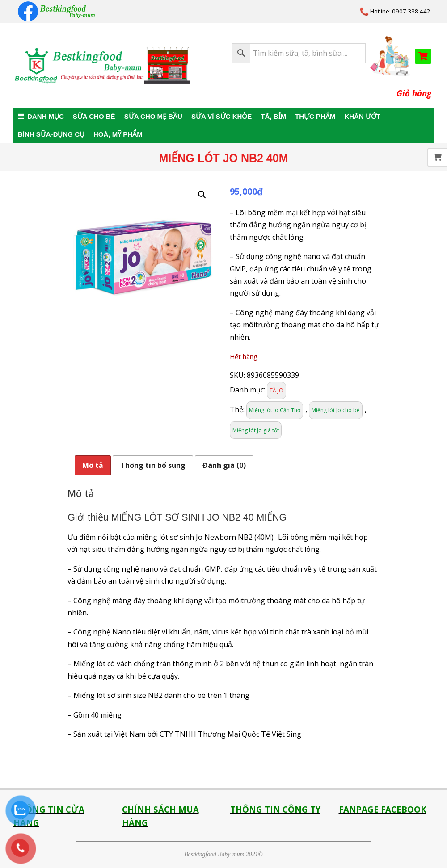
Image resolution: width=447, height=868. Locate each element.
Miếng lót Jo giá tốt (256, 430)
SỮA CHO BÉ (94, 116)
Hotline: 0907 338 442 (400, 11)
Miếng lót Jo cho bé (336, 410)
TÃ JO (276, 390)
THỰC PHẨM (315, 116)
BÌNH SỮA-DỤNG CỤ (51, 134)
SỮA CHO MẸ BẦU (153, 116)
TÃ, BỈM (273, 116)
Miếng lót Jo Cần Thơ (275, 410)
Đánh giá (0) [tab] (224, 465)
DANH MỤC (46, 116)
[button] (202, 195)
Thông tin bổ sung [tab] (153, 465)
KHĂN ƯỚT (362, 116)
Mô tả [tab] (93, 465)
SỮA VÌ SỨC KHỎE (221, 116)
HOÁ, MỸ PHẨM (118, 134)
